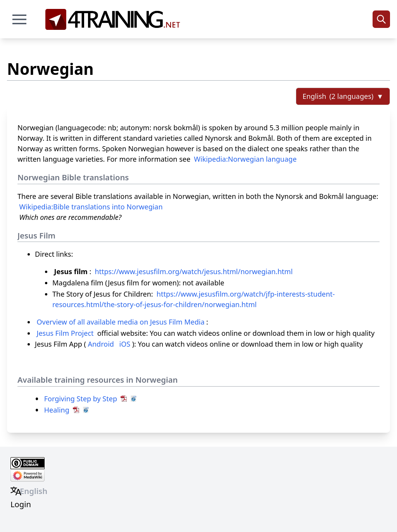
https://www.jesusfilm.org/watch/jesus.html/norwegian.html (193, 271)
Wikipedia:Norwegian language (245, 159)
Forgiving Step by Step (81, 399)
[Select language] (343, 96)
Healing (57, 410)
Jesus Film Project (65, 333)
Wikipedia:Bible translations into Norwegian (91, 207)
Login (21, 504)
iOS (125, 344)
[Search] (381, 19)
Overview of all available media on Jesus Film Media (121, 322)
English (34, 491)
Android (101, 344)
